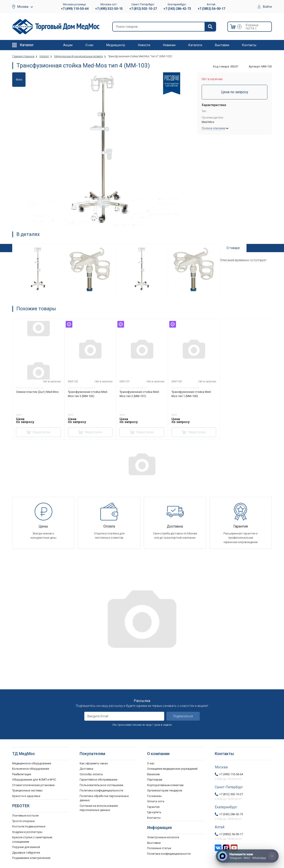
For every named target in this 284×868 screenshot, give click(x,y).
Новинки (169, 45)
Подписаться (183, 716)
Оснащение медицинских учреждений (172, 769)
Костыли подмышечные (29, 826)
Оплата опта (156, 801)
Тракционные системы (27, 790)
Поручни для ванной (26, 847)
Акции (68, 45)
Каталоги (195, 45)
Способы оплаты (91, 774)
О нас (89, 45)
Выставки (222, 45)
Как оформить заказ (94, 763)
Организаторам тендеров (165, 790)
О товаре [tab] (233, 248)
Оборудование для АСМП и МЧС (34, 780)
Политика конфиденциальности (101, 790)
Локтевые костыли (25, 816)
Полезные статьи (159, 848)
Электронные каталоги (163, 837)
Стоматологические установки (33, 785)
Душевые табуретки (26, 853)
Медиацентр (116, 45)
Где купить (154, 812)
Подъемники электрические (31, 858)
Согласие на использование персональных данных (99, 808)
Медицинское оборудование (32, 763)
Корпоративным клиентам (165, 785)
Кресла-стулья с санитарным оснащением (32, 839)
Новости (144, 45)
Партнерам (155, 780)
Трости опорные (23, 821)
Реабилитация (22, 774)
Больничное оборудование (31, 769)
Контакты (249, 45)
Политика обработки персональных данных (104, 798)
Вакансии (153, 774)
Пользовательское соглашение (101, 785)
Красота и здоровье (26, 796)
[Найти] (210, 27)
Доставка (86, 769)
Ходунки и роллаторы (27, 832)
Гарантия (153, 807)
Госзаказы (154, 796)
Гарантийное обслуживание (99, 780)
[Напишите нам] (247, 856)
